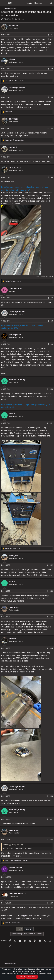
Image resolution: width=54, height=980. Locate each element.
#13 (51, 591)
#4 (52, 129)
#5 (52, 157)
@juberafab (27, 916)
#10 (51, 389)
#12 (51, 565)
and (15, 81)
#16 (51, 796)
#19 (51, 877)
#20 (51, 903)
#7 (52, 298)
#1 (52, 35)
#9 (52, 344)
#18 (51, 840)
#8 (52, 321)
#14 (51, 617)
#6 (52, 177)
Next (29, 929)
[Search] (51, 3)
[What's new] (46, 3)
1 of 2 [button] (20, 929)
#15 (51, 648)
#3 (52, 97)
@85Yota (28, 907)
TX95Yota (7, 19)
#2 (52, 69)
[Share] (48, 35)
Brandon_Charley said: (12, 845)
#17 (51, 819)
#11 (51, 423)
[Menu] (4, 3)
